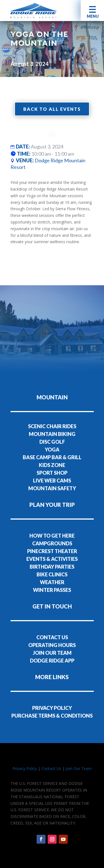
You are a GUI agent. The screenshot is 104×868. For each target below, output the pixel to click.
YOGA (52, 450)
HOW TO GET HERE (52, 536)
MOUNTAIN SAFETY (52, 488)
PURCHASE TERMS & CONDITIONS (52, 716)
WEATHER (52, 582)
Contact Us (51, 768)
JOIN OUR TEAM (52, 653)
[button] (92, 10)
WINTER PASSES (52, 590)
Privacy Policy (25, 768)
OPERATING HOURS (52, 645)
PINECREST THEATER (52, 551)
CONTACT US (52, 637)
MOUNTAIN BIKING (52, 434)
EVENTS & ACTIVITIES (52, 559)
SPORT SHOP (52, 473)
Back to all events (52, 109)
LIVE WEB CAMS (52, 481)
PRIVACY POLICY (52, 708)
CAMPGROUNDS (52, 543)
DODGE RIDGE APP (52, 661)
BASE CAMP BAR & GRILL (52, 457)
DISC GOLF (52, 442)
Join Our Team (79, 768)
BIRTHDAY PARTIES (52, 567)
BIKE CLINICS (52, 574)
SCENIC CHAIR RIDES (52, 426)
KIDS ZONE (52, 465)
